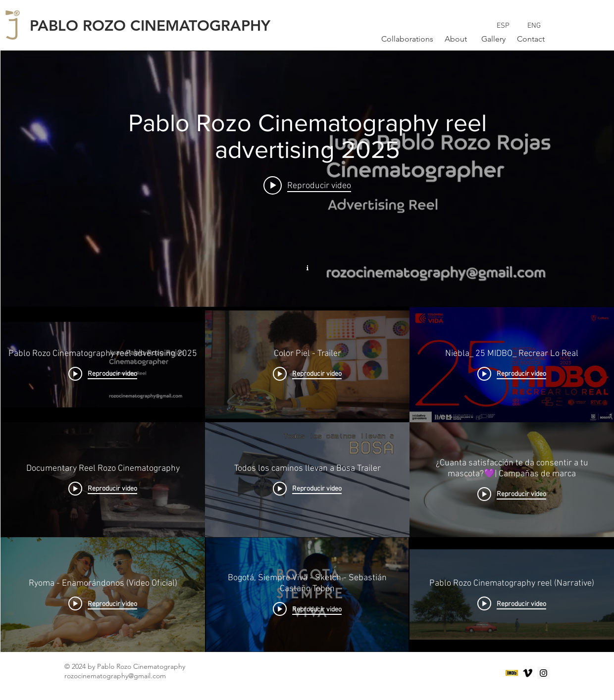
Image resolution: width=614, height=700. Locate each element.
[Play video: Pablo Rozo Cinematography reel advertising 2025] (307, 185)
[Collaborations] (407, 39)
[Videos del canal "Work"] (307, 479)
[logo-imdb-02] (512, 673)
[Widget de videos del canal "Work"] (307, 351)
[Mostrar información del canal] (307, 267)
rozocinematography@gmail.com (115, 676)
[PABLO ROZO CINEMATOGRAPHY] (157, 26)
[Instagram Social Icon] (543, 673)
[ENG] (534, 26)
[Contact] (531, 39)
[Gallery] (493, 39)
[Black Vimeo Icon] (528, 673)
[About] (456, 39)
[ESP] (503, 26)
